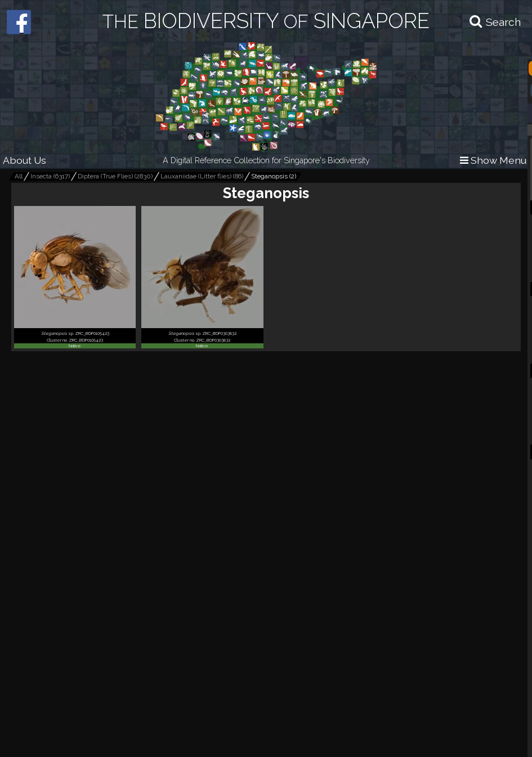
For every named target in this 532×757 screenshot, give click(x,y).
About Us (24, 160)
